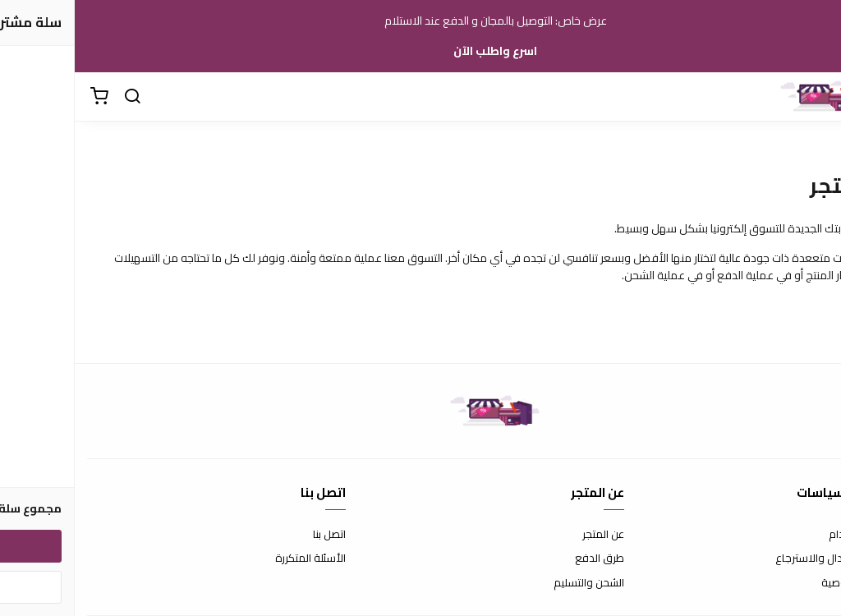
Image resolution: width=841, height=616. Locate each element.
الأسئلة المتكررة (236, 559)
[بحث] (57, 97)
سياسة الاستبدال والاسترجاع (765, 559)
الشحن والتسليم (514, 583)
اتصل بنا (255, 535)
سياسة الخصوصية (788, 583)
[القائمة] (816, 97)
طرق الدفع (525, 559)
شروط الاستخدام (791, 535)
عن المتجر (528, 535)
